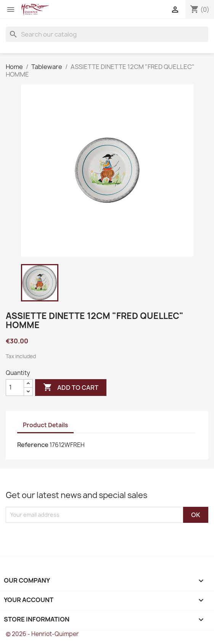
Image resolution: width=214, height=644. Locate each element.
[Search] (107, 34)
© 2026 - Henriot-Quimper (42, 634)
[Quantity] (15, 388)
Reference (33, 445)
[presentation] (69, 538)
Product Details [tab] (45, 425)
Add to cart (71, 388)
